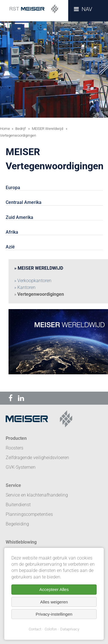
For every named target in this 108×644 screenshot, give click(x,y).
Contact (35, 629)
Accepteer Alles (54, 589)
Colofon (51, 629)
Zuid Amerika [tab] (19, 217)
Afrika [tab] (12, 232)
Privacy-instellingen (54, 614)
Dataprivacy (70, 629)
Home (5, 129)
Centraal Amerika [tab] (24, 202)
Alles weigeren (54, 602)
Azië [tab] (10, 247)
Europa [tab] (13, 188)
